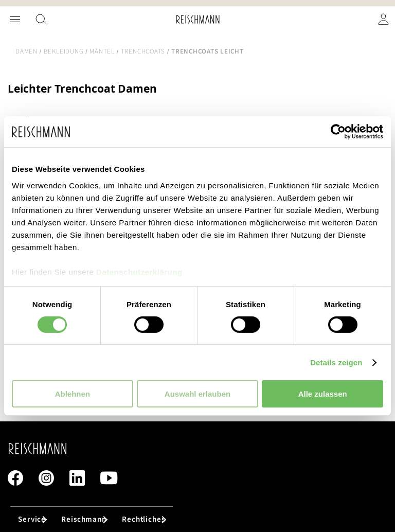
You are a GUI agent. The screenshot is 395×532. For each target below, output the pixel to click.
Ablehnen (73, 394)
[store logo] (198, 19)
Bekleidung (64, 51)
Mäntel (102, 51)
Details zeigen (336, 362)
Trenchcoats (143, 51)
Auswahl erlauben (197, 394)
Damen (26, 51)
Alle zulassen (323, 394)
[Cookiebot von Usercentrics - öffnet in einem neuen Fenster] (338, 132)
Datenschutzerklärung (139, 271)
